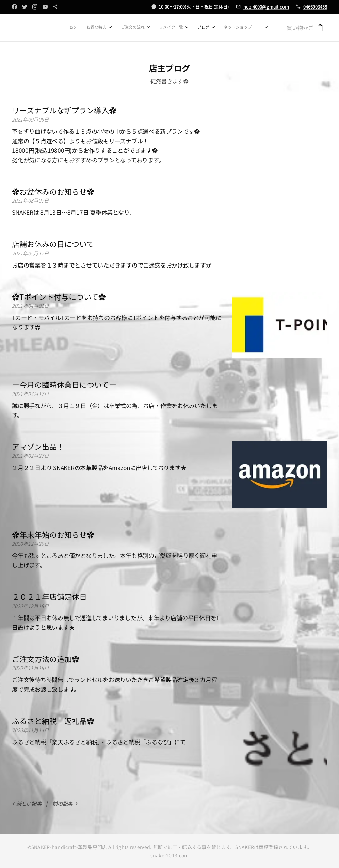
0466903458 (315, 7)
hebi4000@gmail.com (266, 7)
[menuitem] (174, 28)
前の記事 (62, 803)
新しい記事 (29, 803)
